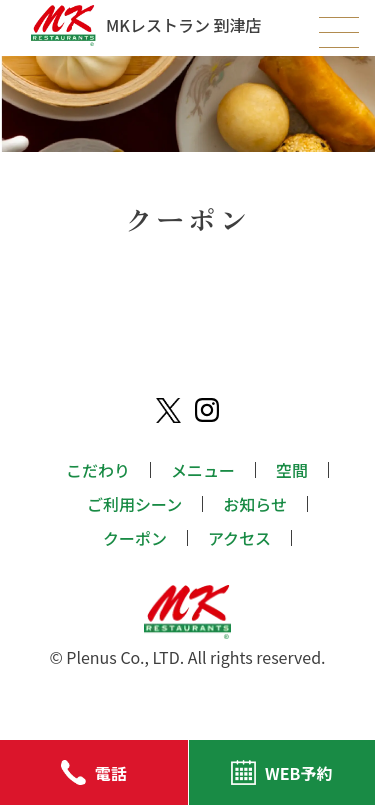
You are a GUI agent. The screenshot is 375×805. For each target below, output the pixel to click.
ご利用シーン (134, 504)
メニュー (203, 470)
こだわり (98, 470)
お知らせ (255, 504)
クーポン (135, 538)
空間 (292, 470)
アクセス (239, 538)
